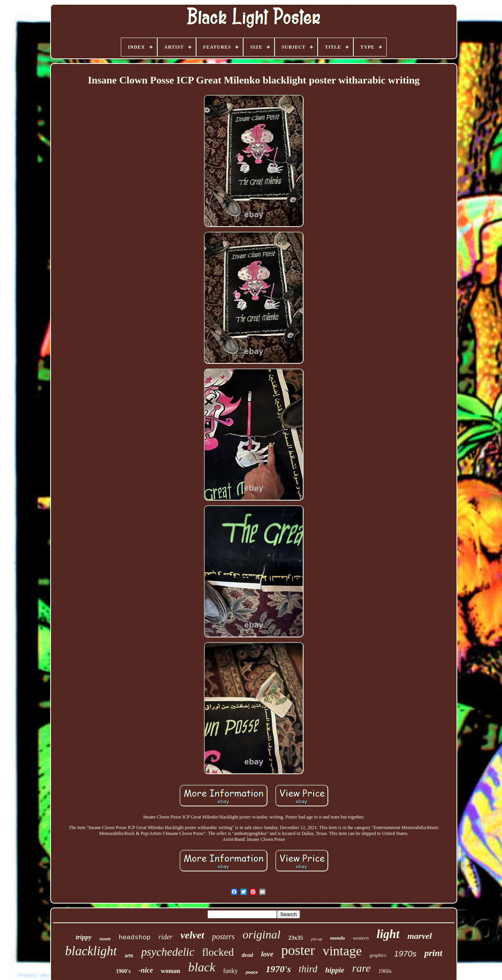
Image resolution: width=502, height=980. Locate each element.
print (433, 953)
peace (252, 972)
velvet (192, 935)
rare (361, 968)
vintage (342, 951)
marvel (420, 936)
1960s (385, 971)
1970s (405, 954)
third (308, 969)
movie (105, 939)
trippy (84, 937)
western (361, 938)
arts (129, 956)
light (388, 934)
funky (230, 971)
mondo (337, 938)
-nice (146, 970)
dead (247, 955)
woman (171, 971)
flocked (218, 952)
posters (224, 936)
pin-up (317, 939)
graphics (378, 955)
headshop (135, 937)
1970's (278, 969)
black (202, 967)
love (267, 954)
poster (298, 950)
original (261, 934)
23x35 (296, 938)
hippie (335, 970)
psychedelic (168, 952)
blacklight (91, 951)
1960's (123, 971)
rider (166, 937)
